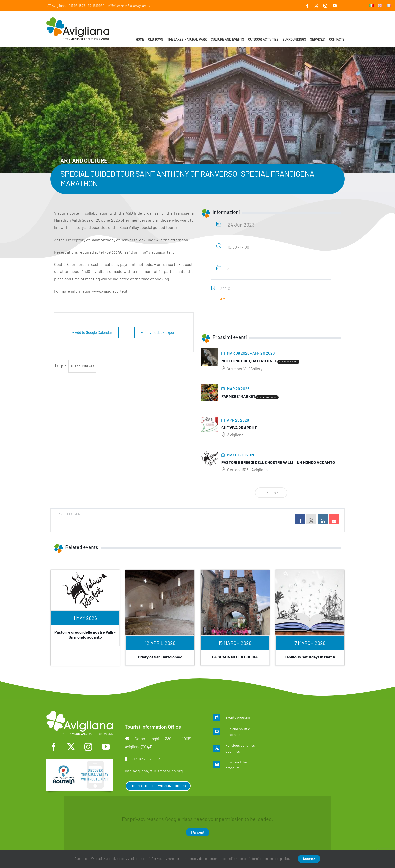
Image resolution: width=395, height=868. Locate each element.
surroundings (82, 366)
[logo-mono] (80, 713)
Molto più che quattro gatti (249, 361)
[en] (80, 761)
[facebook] (54, 747)
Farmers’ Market (238, 396)
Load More (271, 493)
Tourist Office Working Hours (158, 786)
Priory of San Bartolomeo (160, 657)
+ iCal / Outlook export (157, 332)
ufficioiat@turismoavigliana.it (129, 5)
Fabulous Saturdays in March (310, 657)
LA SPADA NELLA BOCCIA (235, 657)
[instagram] (88, 747)
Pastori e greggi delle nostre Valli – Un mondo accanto (278, 462)
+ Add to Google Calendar (93, 332)
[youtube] (106, 747)
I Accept (198, 832)
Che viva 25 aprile (239, 428)
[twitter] (71, 747)
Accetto (309, 859)
